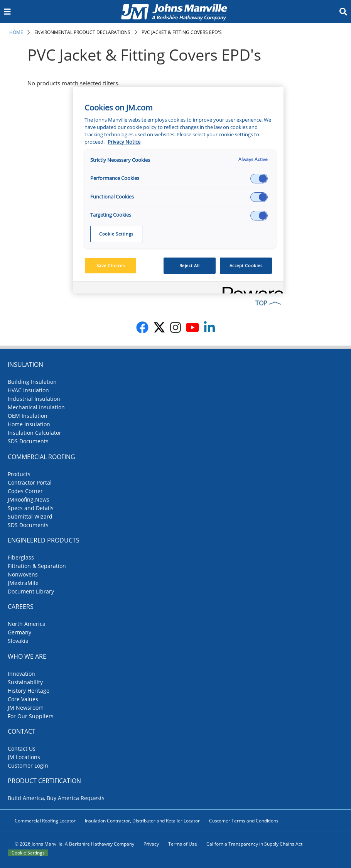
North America (27, 624)
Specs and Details (31, 508)
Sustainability (25, 682)
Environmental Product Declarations (82, 32)
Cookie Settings (28, 853)
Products (19, 474)
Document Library (31, 591)
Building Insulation (32, 382)
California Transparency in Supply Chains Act (254, 844)
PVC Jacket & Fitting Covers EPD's (182, 32)
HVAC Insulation (28, 390)
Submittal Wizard (30, 516)
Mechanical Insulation (36, 407)
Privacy (151, 844)
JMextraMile (23, 583)
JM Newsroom (26, 708)
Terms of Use (183, 844)
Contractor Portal (30, 482)
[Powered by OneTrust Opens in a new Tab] (250, 289)
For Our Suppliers (31, 716)
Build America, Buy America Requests (56, 798)
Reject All (190, 265)
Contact (22, 731)
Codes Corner (25, 491)
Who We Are (27, 656)
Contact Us (22, 748)
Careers (21, 607)
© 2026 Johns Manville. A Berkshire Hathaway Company (74, 844)
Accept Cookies (246, 265)
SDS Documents (28, 441)
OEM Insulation (28, 416)
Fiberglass (21, 557)
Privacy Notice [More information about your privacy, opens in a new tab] (124, 142)
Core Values (23, 699)
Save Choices (111, 265)
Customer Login (28, 765)
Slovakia (18, 641)
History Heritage (29, 691)
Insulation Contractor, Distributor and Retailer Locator (142, 821)
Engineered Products (44, 540)
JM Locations (24, 757)
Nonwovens (23, 574)
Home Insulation (29, 424)
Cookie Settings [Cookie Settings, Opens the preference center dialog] (116, 234)
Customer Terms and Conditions (244, 821)
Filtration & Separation (37, 566)
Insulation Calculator (35, 433)
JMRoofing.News (29, 499)
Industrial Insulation (34, 399)
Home (16, 32)
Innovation (21, 674)
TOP (261, 303)
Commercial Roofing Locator (45, 821)
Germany (19, 632)
